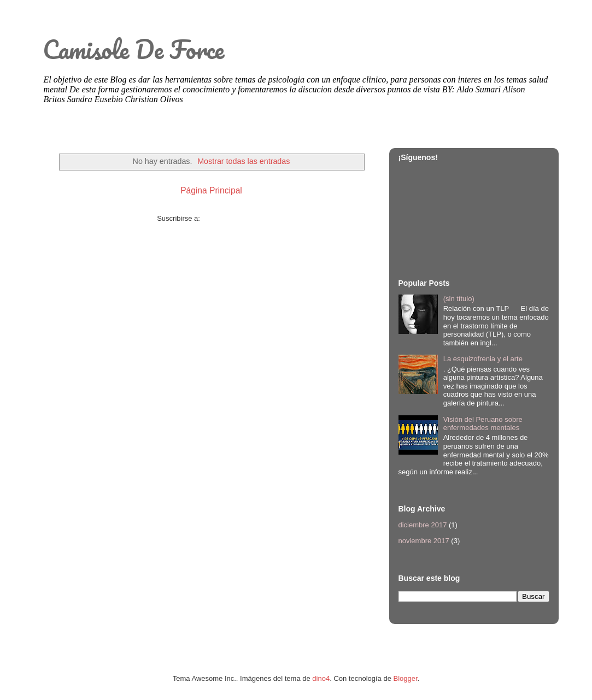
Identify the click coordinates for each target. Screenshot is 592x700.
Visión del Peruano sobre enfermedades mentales (483, 424)
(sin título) (459, 299)
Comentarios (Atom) (234, 218)
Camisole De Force (133, 49)
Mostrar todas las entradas (244, 161)
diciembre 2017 (423, 525)
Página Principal (211, 190)
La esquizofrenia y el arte (483, 359)
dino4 (321, 678)
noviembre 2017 (424, 541)
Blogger (406, 678)
